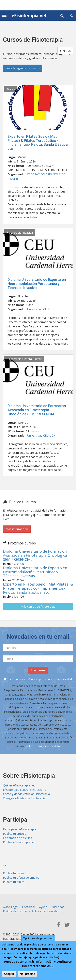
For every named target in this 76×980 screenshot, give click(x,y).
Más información (17, 529)
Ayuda (43, 907)
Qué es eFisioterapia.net (19, 785)
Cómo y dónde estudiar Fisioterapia (26, 794)
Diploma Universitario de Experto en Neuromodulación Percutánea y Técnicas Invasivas (37, 284)
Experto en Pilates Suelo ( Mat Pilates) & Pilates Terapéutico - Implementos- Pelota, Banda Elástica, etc (38, 142)
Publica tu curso (13, 873)
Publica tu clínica (14, 882)
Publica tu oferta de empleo (21, 878)
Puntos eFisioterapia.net (19, 842)
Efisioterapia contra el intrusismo (25, 790)
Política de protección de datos (43, 746)
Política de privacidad (45, 911)
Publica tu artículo (15, 834)
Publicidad (58, 907)
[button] (71, 16)
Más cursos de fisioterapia (38, 606)
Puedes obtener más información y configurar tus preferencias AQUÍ (38, 965)
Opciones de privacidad (38, 939)
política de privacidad (59, 679)
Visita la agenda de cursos (23, 68)
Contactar (29, 907)
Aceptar (9, 975)
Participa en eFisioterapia (20, 829)
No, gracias (27, 975)
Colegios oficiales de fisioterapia (24, 798)
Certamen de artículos (18, 838)
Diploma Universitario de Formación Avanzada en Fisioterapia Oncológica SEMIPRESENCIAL (37, 410)
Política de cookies (15, 911)
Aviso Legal (11, 907)
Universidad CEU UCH (41, 309)
